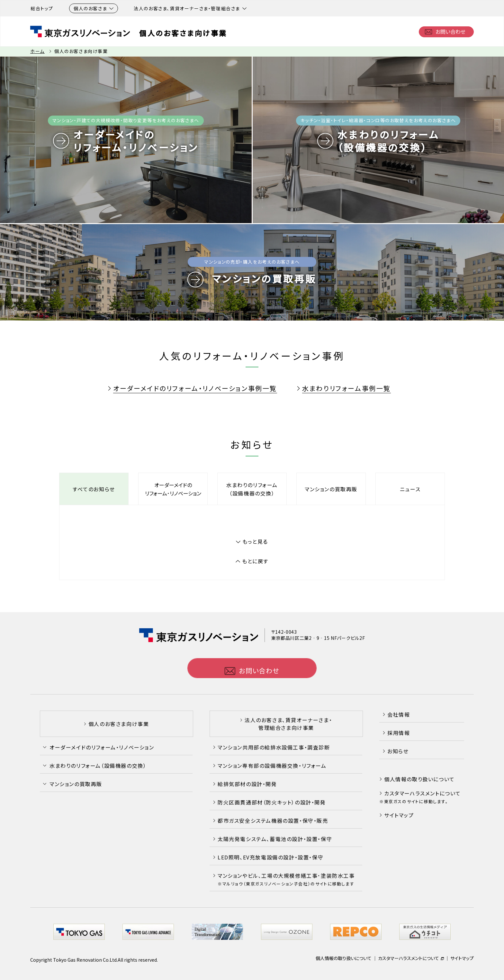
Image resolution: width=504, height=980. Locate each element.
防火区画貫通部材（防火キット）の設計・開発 (272, 802)
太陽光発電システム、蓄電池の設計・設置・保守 (275, 839)
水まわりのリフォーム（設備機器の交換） (252, 489)
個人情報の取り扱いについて (419, 779)
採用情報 (399, 733)
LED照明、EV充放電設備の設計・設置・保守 (270, 857)
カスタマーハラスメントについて (423, 793)
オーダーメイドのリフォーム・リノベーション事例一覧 (195, 388)
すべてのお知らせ (94, 489)
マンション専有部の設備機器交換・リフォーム (272, 766)
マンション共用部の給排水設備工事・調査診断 (274, 747)
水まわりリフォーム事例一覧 (346, 388)
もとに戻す (255, 561)
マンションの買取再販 (331, 489)
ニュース (410, 489)
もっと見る (255, 541)
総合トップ (42, 8)
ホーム (37, 51)
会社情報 (399, 714)
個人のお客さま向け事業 (183, 33)
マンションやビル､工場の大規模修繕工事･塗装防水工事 (286, 879)
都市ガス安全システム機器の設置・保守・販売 (273, 821)
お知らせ (398, 751)
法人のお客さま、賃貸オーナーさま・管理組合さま (190, 9)
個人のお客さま (94, 9)
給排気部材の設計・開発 (247, 784)
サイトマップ (399, 815)
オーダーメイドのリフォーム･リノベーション (173, 489)
